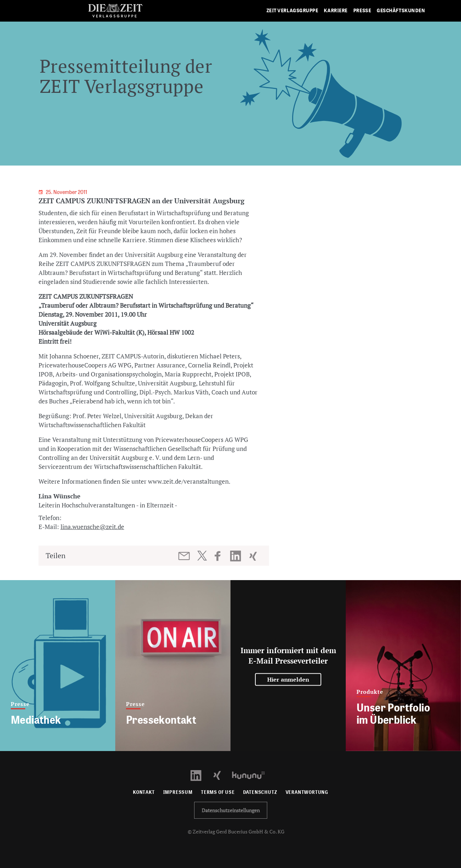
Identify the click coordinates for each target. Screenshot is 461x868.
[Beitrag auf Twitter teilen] (202, 556)
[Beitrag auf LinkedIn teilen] (236, 556)
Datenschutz (260, 792)
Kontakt (144, 792)
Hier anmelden (288, 679)
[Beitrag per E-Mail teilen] (185, 556)
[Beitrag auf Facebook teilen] (221, 556)
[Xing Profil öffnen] (221, 775)
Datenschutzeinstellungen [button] (231, 810)
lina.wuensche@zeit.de (92, 527)
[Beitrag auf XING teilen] (254, 556)
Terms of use (218, 792)
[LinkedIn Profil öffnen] (200, 775)
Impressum (178, 792)
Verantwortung (307, 792)
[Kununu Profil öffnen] (252, 775)
